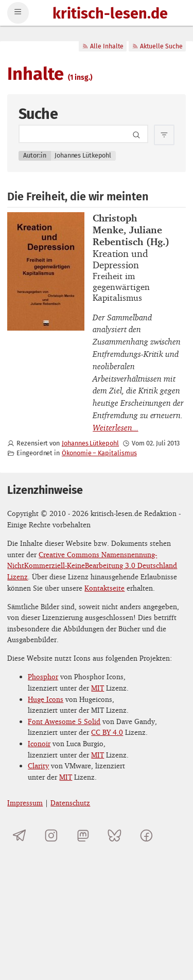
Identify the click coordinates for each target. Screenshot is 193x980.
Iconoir (39, 743)
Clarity (38, 766)
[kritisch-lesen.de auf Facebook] (146, 836)
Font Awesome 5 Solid (64, 721)
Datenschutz (70, 803)
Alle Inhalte (103, 46)
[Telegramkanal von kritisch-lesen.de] (19, 836)
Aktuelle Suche (157, 46)
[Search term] (83, 134)
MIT (98, 688)
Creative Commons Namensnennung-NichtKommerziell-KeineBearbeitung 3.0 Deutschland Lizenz (92, 565)
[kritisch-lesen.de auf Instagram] (51, 836)
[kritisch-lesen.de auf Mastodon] (83, 836)
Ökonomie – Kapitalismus (99, 453)
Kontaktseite (104, 588)
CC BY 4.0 (107, 732)
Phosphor (43, 676)
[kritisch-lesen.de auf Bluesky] (115, 836)
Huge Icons (46, 699)
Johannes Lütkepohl (90, 443)
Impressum (25, 803)
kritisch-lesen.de (110, 14)
